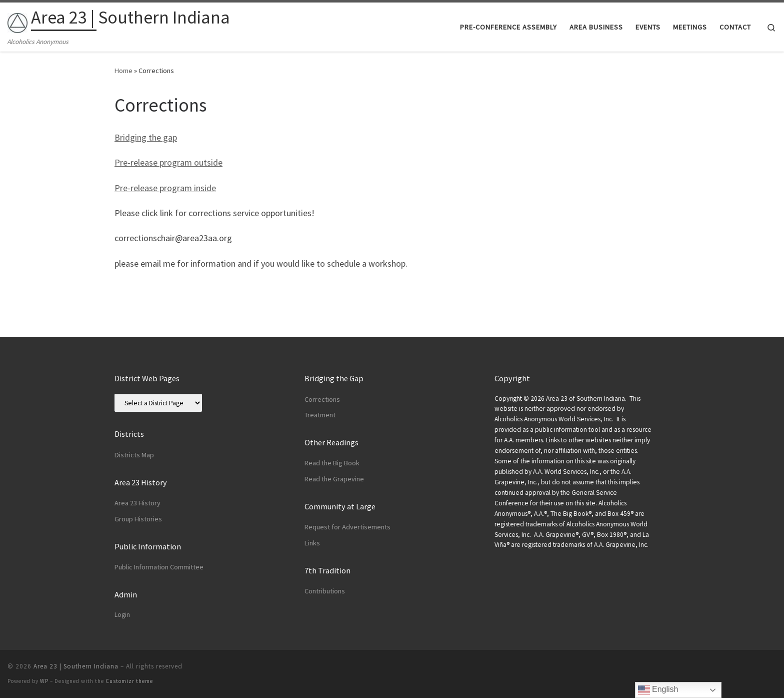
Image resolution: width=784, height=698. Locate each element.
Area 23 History (137, 503)
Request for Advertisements (347, 527)
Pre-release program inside (165, 188)
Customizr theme (129, 681)
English (658, 690)
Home (123, 71)
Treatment (320, 415)
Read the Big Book (332, 463)
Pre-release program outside (168, 162)
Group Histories (138, 519)
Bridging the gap (146, 137)
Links (312, 543)
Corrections (322, 399)
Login (122, 615)
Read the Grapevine (334, 479)
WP (44, 681)
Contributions (325, 591)
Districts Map (134, 455)
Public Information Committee (159, 567)
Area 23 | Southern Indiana (76, 666)
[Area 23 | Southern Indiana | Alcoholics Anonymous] (17, 21)
